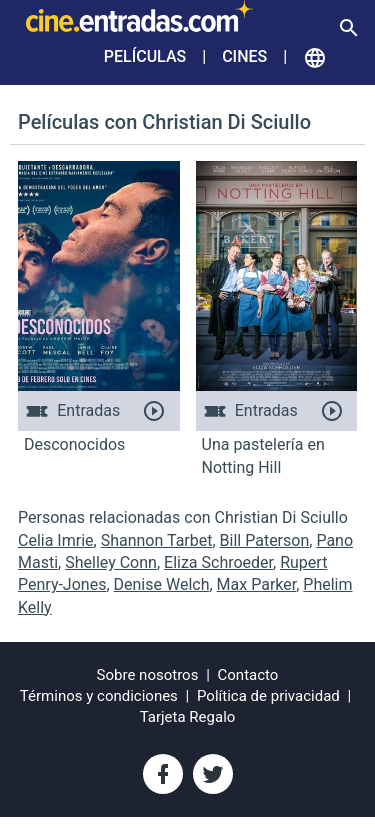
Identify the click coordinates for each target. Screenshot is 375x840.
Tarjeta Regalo (188, 717)
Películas (145, 56)
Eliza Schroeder (218, 562)
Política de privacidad (268, 696)
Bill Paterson (265, 540)
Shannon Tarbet (157, 540)
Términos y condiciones (99, 696)
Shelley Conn (111, 562)
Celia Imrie (56, 540)
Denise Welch (162, 584)
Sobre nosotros (148, 675)
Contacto (248, 675)
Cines (244, 56)
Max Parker (257, 584)
